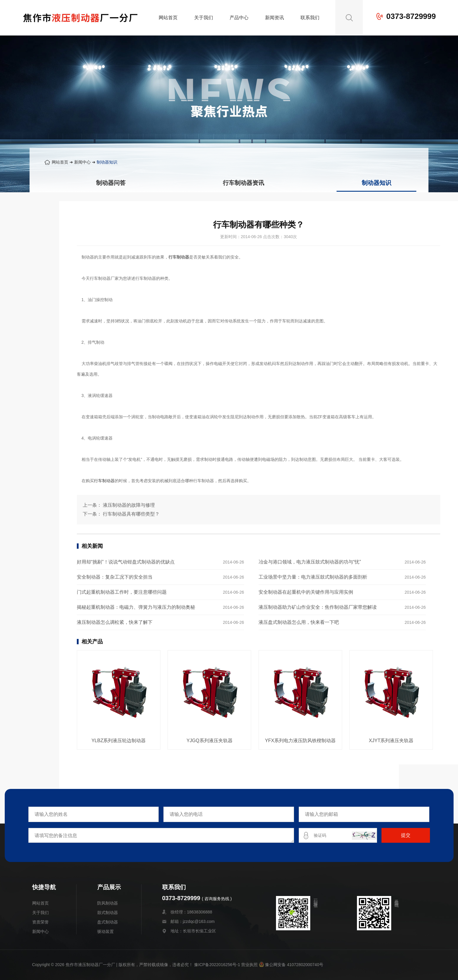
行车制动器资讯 (243, 183)
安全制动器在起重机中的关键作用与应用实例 (306, 592)
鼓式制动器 (108, 913)
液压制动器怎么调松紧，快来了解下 (115, 622)
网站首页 (168, 18)
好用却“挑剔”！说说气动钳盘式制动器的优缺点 (126, 562)
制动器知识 (107, 162)
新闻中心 (82, 162)
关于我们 (204, 18)
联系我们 (310, 18)
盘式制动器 (108, 922)
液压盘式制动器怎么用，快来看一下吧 (299, 622)
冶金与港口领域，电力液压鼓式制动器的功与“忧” (310, 562)
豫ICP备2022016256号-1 (217, 965)
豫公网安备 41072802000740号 (291, 965)
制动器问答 (111, 183)
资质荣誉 (40, 922)
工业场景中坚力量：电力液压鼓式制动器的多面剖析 (313, 577)
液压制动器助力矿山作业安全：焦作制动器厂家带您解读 (318, 607)
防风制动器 (108, 903)
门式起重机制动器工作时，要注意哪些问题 (122, 592)
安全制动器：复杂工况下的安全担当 (115, 577)
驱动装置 (105, 931)
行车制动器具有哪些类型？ (131, 514)
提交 (406, 835)
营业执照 (249, 965)
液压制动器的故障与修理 (129, 505)
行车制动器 (104, 481)
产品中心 (239, 18)
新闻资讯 (275, 18)
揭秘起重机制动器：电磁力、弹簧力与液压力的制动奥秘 (136, 607)
